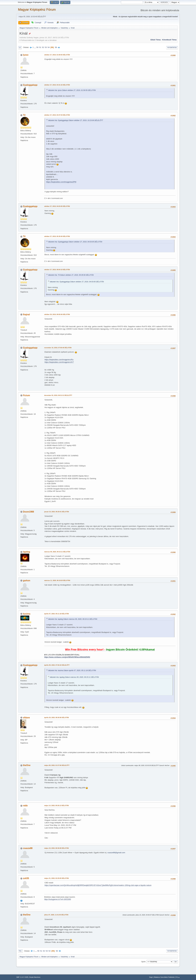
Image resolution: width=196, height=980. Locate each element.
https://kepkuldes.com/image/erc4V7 (59, 362)
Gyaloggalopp (30, 85)
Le (20, 48)
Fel (20, 951)
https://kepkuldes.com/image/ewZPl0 (61, 182)
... (35, 47)
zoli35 (26, 878)
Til (24, 115)
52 (43, 47)
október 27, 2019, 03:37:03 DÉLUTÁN (57, 115)
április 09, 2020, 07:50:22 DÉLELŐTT (57, 665)
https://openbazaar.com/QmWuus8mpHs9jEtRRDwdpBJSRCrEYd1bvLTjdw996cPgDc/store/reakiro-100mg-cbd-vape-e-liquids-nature (98, 885)
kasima (27, 614)
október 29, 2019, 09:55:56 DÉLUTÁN (57, 314)
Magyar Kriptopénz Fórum (37, 9)
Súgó (151, 977)
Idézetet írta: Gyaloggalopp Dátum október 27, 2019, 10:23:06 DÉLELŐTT (76, 120)
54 (49, 47)
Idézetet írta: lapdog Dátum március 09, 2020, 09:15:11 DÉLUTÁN (73, 619)
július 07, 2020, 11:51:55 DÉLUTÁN (56, 915)
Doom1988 (28, 512)
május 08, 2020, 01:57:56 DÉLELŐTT (57, 765)
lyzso (26, 55)
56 (56, 47)
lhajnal (26, 314)
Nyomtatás (172, 48)
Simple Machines (35, 977)
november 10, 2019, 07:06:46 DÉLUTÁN (58, 348)
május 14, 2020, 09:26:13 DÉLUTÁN (56, 805)
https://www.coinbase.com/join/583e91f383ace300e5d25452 (67, 657)
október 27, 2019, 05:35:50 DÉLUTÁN (57, 236)
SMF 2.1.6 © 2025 (22, 977)
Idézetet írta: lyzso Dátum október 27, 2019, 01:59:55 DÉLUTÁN (72, 90)
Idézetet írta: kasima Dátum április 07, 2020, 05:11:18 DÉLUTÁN (72, 670)
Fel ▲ (178, 977)
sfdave (26, 718)
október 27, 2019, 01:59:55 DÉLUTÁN (57, 55)
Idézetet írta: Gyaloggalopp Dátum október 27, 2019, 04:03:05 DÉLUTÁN (75, 242)
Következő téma (169, 40)
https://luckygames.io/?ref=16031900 (58, 899)
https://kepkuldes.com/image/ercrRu (59, 360)
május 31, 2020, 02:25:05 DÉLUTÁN (56, 878)
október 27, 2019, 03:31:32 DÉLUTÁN (57, 85)
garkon (26, 581)
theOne (27, 765)
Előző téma (156, 40)
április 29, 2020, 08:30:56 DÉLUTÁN (56, 717)
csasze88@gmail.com (116, 853)
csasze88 (28, 848)
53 (46, 47)
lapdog (26, 552)
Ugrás (143, 962)
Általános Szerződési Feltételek (164, 977)
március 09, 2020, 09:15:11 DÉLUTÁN (57, 552)
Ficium (26, 395)
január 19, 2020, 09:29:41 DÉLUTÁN (57, 512)
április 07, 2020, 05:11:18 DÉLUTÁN (56, 614)
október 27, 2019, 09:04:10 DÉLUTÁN (57, 270)
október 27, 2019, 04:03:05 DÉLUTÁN (57, 206)
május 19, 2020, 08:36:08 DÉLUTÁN (56, 848)
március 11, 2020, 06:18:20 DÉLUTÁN (57, 580)
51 (40, 47)
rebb (25, 806)
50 (37, 47)
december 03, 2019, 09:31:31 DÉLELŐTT (58, 395)
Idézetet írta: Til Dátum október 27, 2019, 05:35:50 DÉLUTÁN (71, 275)
